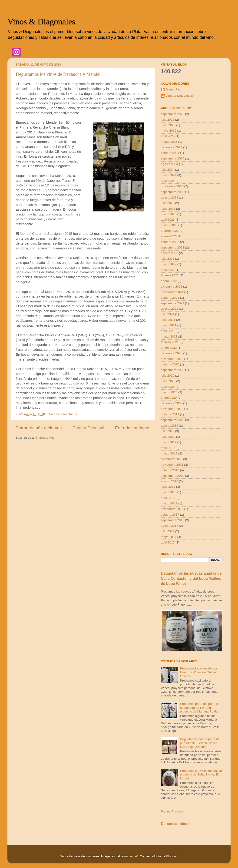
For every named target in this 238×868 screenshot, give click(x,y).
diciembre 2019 (172, 403)
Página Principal (88, 428)
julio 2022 (168, 259)
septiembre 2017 (173, 520)
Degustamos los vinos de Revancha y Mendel (58, 74)
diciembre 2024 (172, 147)
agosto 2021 (169, 309)
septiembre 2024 (173, 158)
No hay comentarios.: (64, 414)
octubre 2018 (170, 470)
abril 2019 (168, 448)
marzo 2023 (169, 225)
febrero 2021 (170, 342)
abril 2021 (168, 331)
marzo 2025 (169, 142)
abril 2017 (168, 542)
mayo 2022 (169, 264)
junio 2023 (168, 209)
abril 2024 (168, 181)
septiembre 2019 (173, 420)
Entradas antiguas (133, 428)
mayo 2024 (169, 175)
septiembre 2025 (173, 114)
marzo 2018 (169, 503)
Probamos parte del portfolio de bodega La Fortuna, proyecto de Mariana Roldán (200, 707)
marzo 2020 (169, 392)
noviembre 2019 (172, 409)
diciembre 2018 (172, 459)
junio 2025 (168, 125)
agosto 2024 (169, 164)
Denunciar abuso (176, 824)
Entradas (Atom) (47, 438)
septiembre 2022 (173, 247)
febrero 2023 (170, 231)
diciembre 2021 (172, 287)
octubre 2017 (170, 515)
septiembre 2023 (173, 192)
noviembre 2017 (172, 509)
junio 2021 (168, 320)
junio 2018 (168, 487)
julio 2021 (168, 314)
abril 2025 (168, 136)
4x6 (136, 856)
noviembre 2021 (172, 292)
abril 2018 (168, 498)
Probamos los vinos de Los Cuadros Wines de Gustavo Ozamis (199, 672)
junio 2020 (168, 381)
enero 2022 (169, 281)
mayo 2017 (169, 537)
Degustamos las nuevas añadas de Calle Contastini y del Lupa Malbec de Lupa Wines (191, 578)
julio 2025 (168, 120)
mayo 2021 (169, 325)
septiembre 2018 (173, 476)
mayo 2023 (169, 214)
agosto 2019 (169, 426)
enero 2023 (169, 236)
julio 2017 (168, 531)
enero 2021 (169, 348)
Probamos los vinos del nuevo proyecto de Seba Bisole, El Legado (201, 774)
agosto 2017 (169, 526)
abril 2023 (168, 220)
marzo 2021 (169, 336)
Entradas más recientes (39, 428)
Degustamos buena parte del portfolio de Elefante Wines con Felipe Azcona (200, 743)
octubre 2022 (170, 242)
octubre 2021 (170, 298)
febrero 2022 (170, 275)
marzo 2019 (169, 453)
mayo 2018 (169, 492)
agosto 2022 (169, 253)
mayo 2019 (169, 442)
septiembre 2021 (173, 303)
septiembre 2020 (173, 370)
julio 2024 (168, 170)
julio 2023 (168, 203)
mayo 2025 (169, 131)
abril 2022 (168, 270)
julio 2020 (168, 376)
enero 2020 (169, 398)
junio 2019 (168, 437)
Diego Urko (173, 89)
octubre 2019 (170, 414)
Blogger (172, 856)
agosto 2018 (169, 481)
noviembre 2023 (172, 186)
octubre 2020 (170, 364)
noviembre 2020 (172, 359)
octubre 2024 (170, 153)
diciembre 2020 (172, 353)
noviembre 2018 (172, 465)
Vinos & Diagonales (41, 22)
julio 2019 (168, 431)
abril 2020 (168, 387)
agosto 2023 (169, 197)
